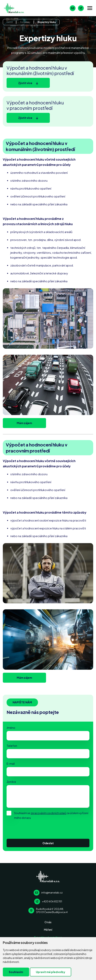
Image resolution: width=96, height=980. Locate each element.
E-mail (11, 764)
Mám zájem (24, 423)
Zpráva (11, 782)
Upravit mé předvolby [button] (51, 972)
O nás (48, 922)
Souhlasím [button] (16, 972)
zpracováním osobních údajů (48, 813)
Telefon (12, 746)
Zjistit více (25, 83)
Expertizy (25, 22)
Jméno (11, 728)
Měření (48, 930)
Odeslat (48, 843)
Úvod (10, 22)
